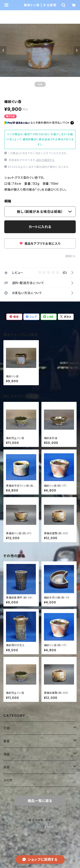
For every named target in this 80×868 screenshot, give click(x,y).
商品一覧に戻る (40, 801)
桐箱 (8, 201)
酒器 (7, 754)
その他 (8, 780)
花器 (7, 728)
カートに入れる (40, 227)
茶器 (7, 767)
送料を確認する (46, 160)
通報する (71, 256)
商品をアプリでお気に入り (40, 244)
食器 (7, 741)
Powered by (40, 827)
